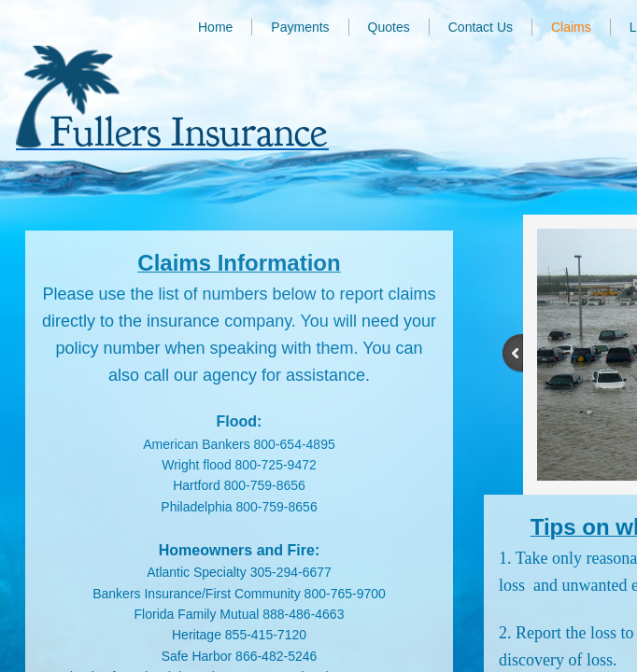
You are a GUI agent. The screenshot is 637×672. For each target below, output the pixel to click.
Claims (571, 27)
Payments (300, 27)
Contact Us (481, 27)
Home (215, 27)
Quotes (389, 27)
